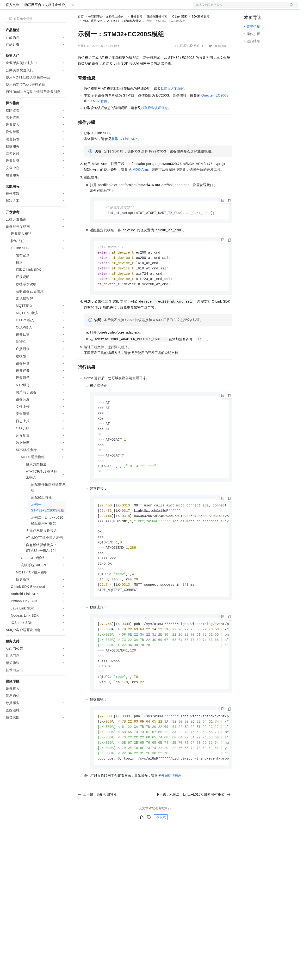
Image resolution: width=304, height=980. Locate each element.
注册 (273, 8)
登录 (290, 8)
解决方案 (77, 8)
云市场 (117, 8)
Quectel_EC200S (215, 111)
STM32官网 (98, 116)
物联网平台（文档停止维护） (46, 20)
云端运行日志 (171, 806)
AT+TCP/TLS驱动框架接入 (124, 36)
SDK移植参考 (201, 32)
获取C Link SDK (125, 154)
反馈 (161, 847)
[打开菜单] (8, 8)
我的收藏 (220, 61)
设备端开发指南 (157, 32)
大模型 (49, 8)
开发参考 (136, 32)
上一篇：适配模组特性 (97, 825)
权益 (92, 8)
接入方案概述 (174, 104)
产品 (62, 8)
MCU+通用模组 (93, 36)
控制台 (261, 8)
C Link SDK (180, 32)
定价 (104, 8)
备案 (249, 8)
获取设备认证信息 (155, 123)
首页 (81, 32)
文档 (239, 8)
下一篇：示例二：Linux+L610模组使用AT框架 (193, 825)
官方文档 (12, 20)
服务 (142, 8)
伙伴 (130, 8)
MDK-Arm (140, 185)
